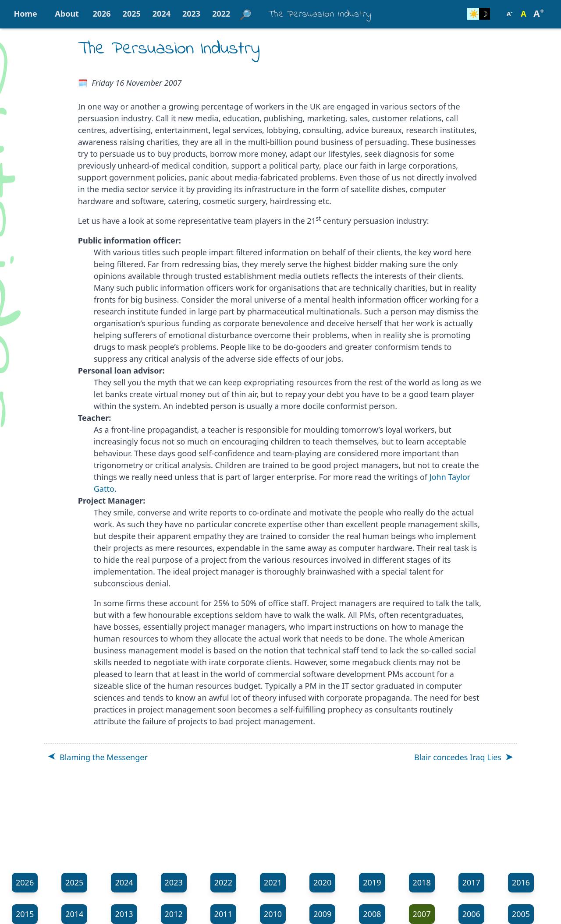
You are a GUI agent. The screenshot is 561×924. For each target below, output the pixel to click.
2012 (174, 914)
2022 (221, 14)
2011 (223, 914)
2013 (124, 914)
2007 (422, 914)
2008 (372, 914)
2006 (471, 914)
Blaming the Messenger (104, 757)
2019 (372, 882)
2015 (25, 914)
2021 (273, 882)
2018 (422, 882)
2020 (322, 882)
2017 (471, 882)
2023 (191, 14)
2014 (74, 914)
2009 (322, 914)
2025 (132, 14)
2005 (521, 914)
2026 (101, 14)
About (67, 14)
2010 (273, 914)
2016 (521, 882)
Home (26, 14)
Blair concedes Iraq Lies (458, 757)
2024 (162, 14)
